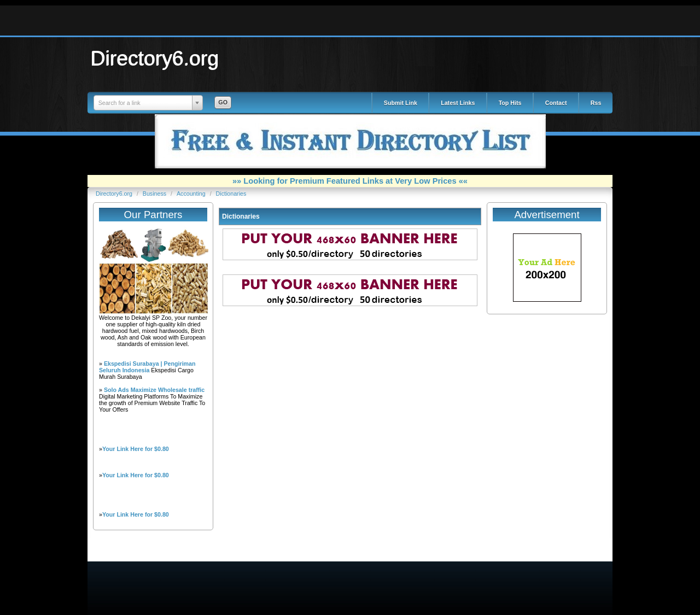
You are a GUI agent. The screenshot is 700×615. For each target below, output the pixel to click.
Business (155, 194)
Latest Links (458, 103)
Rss (596, 103)
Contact (556, 103)
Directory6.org (155, 58)
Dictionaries (231, 194)
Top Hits (510, 103)
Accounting (192, 194)
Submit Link (401, 103)
